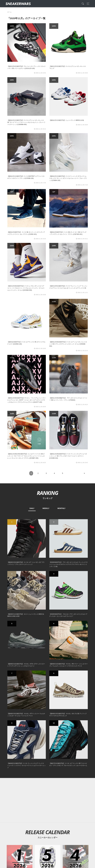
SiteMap (11, 838)
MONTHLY (61, 508)
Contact (29, 838)
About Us (20, 838)
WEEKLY (46, 508)
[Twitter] (36, 822)
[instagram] (51, 822)
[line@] (59, 822)
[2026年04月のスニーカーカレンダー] (75, 680)
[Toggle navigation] (87, 4)
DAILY (32, 508)
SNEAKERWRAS (69, 838)
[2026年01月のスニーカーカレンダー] (20, 680)
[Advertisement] (48, 622)
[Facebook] (44, 822)
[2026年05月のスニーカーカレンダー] (47, 680)
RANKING (47, 493)
